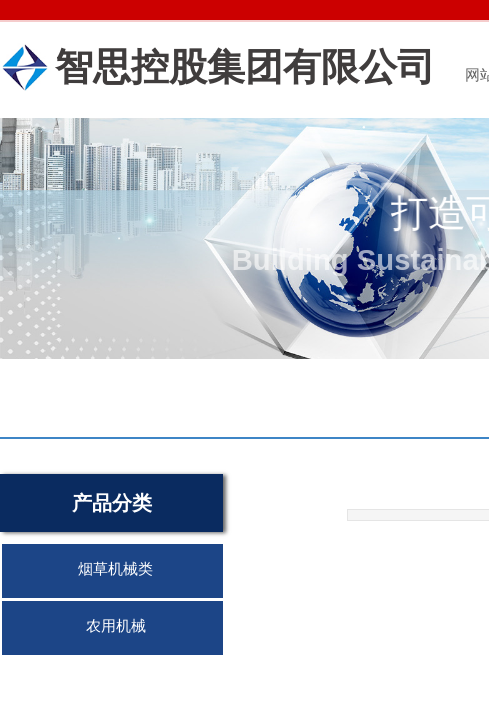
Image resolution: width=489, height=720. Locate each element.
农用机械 (116, 626)
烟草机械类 (115, 569)
